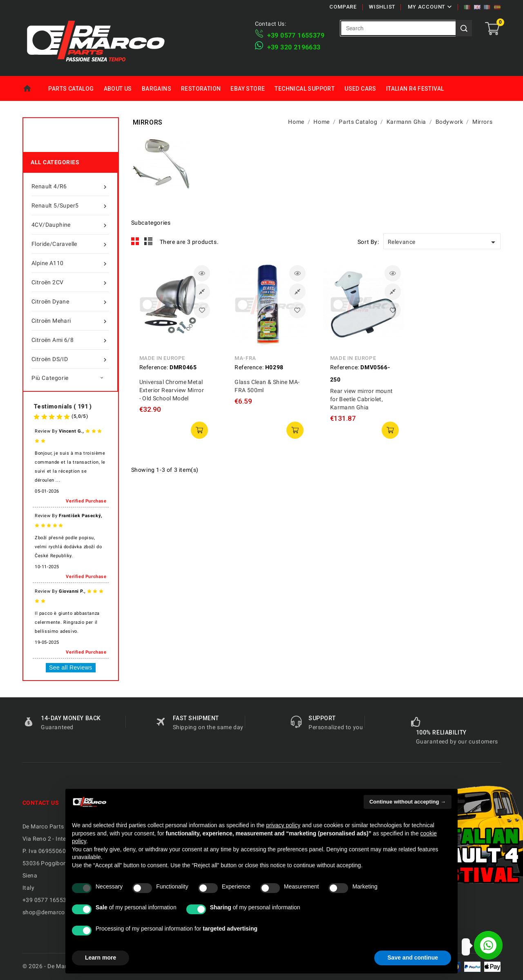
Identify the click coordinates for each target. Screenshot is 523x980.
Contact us (41, 803)
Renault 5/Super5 (70, 205)
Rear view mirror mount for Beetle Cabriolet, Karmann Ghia (362, 399)
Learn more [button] (101, 958)
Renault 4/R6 (70, 186)
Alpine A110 (70, 263)
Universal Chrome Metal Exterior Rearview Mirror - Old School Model (172, 390)
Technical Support (305, 89)
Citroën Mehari (70, 321)
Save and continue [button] (413, 958)
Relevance (443, 242)
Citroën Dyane (70, 301)
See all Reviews (71, 667)
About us (118, 89)
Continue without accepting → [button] (408, 802)
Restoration (201, 89)
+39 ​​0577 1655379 (296, 35)
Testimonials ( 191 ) (63, 406)
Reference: (154, 367)
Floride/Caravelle (70, 244)
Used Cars (360, 89)
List (149, 241)
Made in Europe (162, 358)
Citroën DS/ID (70, 359)
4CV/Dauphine (70, 225)
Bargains (156, 89)
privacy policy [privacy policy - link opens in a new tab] (283, 825)
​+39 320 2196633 (294, 47)
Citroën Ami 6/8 (70, 340)
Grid (135, 241)
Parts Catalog (71, 89)
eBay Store (248, 89)
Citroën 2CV (70, 282)
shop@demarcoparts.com (57, 912)
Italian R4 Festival (415, 89)
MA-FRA (245, 358)
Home (33, 89)
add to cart (199, 430)
